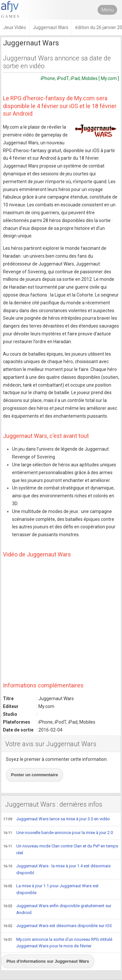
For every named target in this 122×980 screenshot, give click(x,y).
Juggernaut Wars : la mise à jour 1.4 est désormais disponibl (57, 869)
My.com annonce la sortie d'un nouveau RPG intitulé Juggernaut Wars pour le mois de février (58, 943)
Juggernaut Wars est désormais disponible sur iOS (58, 926)
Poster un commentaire (35, 775)
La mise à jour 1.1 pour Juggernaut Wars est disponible (51, 889)
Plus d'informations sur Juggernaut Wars (48, 961)
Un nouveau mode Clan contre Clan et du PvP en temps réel (61, 849)
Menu (108, 10)
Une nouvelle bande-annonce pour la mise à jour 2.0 (58, 833)
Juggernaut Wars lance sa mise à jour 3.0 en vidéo (57, 819)
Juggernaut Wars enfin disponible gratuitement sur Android (57, 909)
